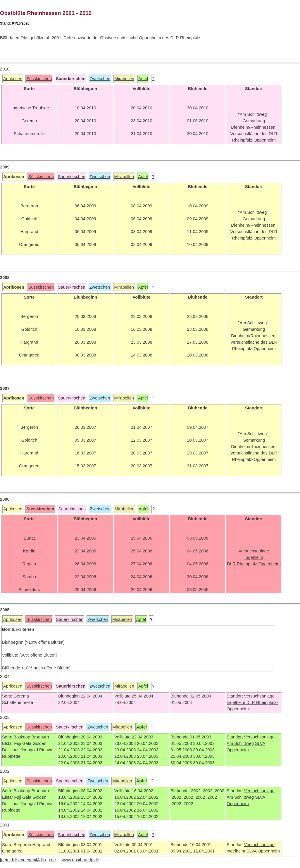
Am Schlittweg (240, 743)
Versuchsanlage (259, 696)
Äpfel (143, 79)
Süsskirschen (39, 79)
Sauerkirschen (72, 177)
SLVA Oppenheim (263, 851)
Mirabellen (124, 79)
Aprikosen (13, 79)
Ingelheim (237, 702)
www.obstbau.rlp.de (80, 860)
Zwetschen (100, 79)
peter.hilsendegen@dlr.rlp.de (29, 860)
